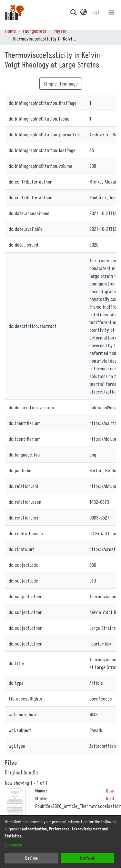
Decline (31, 858)
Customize (13, 845)
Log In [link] (96, 12)
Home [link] (10, 31)
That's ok (87, 858)
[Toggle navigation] (111, 12)
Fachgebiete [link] (35, 31)
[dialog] (60, 842)
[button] (73, 12)
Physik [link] (60, 31)
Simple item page (61, 84)
